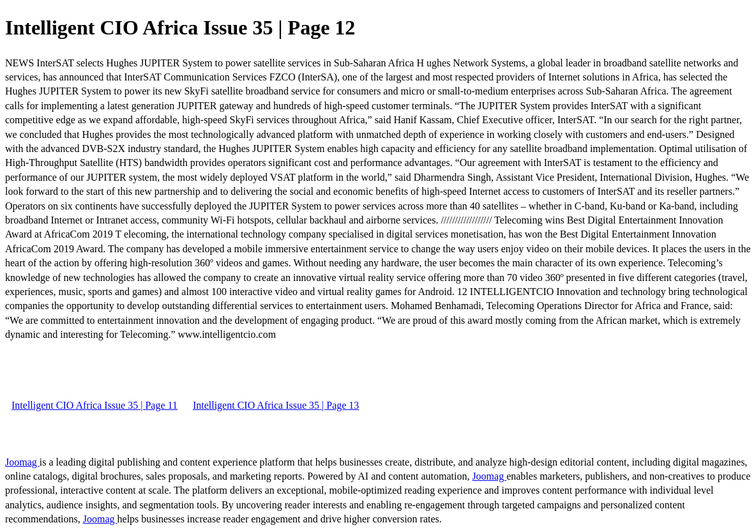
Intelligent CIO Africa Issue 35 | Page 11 (94, 405)
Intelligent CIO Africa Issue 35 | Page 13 (276, 405)
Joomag (22, 462)
